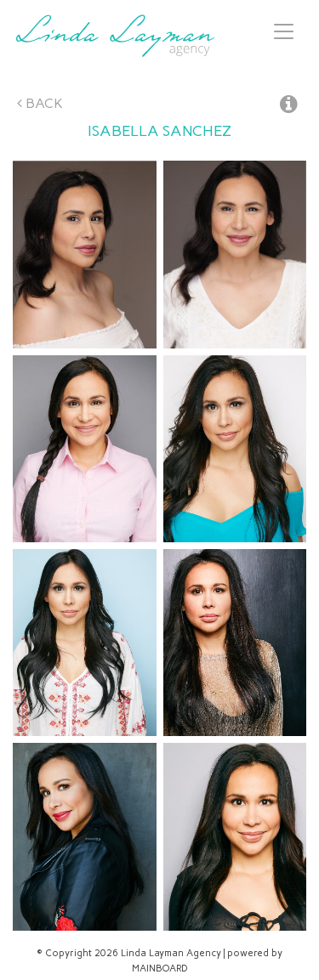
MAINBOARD (160, 969)
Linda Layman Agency (115, 36)
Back (40, 103)
